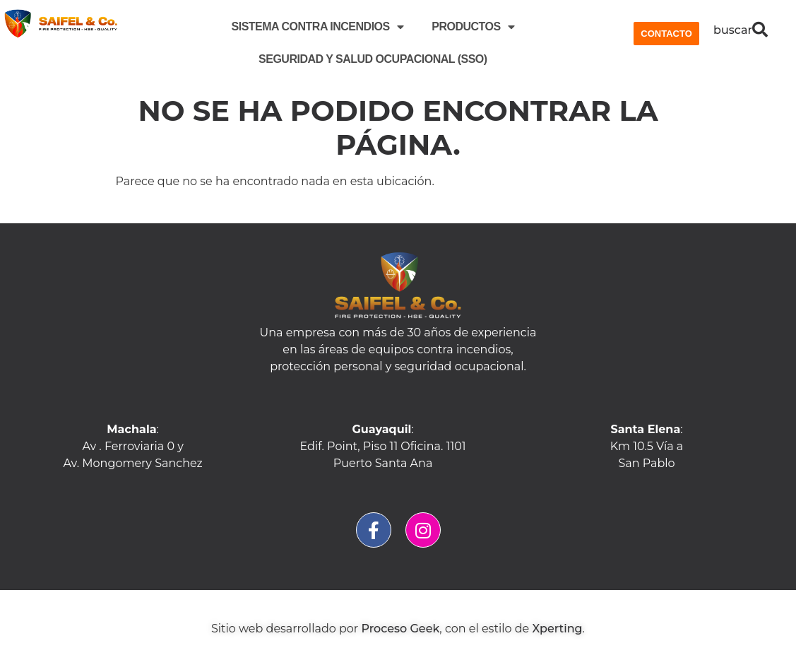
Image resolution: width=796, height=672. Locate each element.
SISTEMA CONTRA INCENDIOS (318, 27)
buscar (733, 30)
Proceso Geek (400, 629)
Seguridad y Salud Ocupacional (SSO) (373, 59)
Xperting (557, 629)
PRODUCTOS (473, 27)
